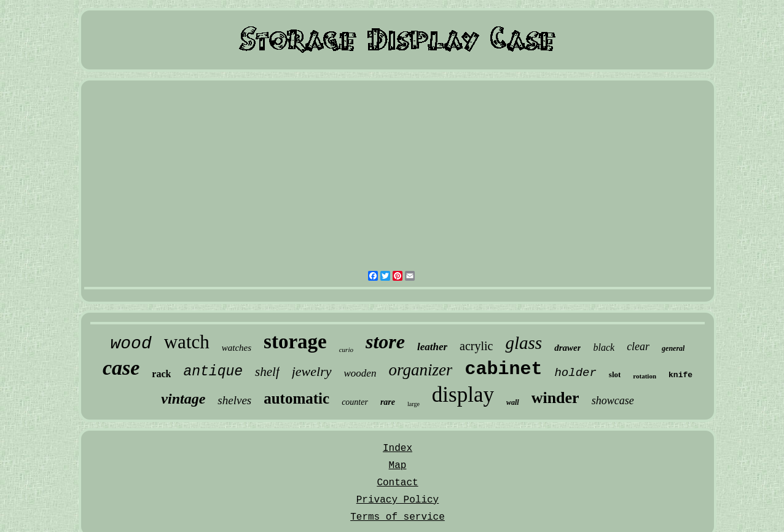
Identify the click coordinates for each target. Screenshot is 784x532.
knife (680, 375)
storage (295, 342)
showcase (613, 401)
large (414, 404)
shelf (267, 372)
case (121, 368)
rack (161, 374)
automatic (296, 398)
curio (346, 350)
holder (575, 373)
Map (398, 466)
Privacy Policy (398, 500)
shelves (234, 400)
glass (523, 343)
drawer (567, 348)
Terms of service (398, 517)
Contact (397, 483)
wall (513, 402)
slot (615, 374)
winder (555, 398)
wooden (360, 373)
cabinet (503, 369)
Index (398, 448)
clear (638, 346)
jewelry (312, 371)
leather (432, 347)
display (463, 395)
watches (237, 348)
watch (187, 342)
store (385, 342)
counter (355, 402)
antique (213, 372)
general (673, 348)
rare (388, 402)
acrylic (476, 346)
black (604, 347)
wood (131, 344)
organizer (420, 370)
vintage (183, 399)
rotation (645, 376)
